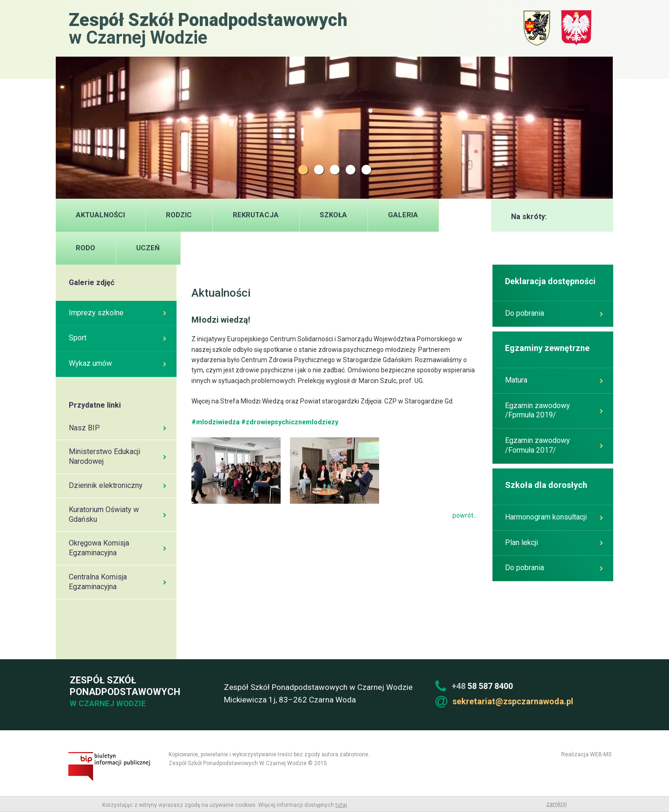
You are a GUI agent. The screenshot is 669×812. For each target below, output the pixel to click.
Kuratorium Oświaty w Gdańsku (118, 514)
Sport (118, 338)
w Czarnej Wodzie (208, 28)
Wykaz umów (118, 363)
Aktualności (100, 215)
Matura (554, 380)
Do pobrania (554, 313)
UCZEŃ (148, 248)
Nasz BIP (118, 428)
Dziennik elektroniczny (118, 485)
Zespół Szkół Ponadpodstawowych (124, 692)
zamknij (557, 804)
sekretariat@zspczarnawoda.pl (513, 701)
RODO (85, 248)
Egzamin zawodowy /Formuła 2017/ (554, 445)
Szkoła (333, 215)
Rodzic (179, 215)
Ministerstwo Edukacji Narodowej (118, 456)
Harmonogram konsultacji (554, 517)
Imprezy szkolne (118, 313)
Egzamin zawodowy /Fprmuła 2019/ (554, 410)
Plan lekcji (554, 542)
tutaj (341, 805)
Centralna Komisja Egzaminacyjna (118, 582)
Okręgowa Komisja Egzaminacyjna (118, 548)
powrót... (465, 515)
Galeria (403, 215)
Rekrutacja (256, 215)
